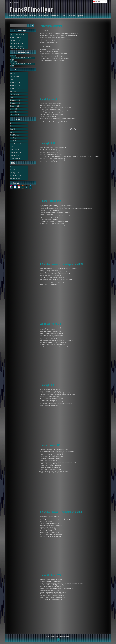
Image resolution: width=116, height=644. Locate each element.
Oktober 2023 (15, 106)
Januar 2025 (14, 79)
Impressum (80, 16)
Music (12, 132)
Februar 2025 (14, 76)
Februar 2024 (14, 94)
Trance (12, 147)
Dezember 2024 (15, 82)
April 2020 (14, 109)
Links (63, 16)
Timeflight (32, 16)
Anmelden (13, 170)
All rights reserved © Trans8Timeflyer (59, 638)
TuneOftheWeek (15, 159)
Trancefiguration (16, 153)
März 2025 (13, 73)
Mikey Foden (14, 62)
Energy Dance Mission (51, 26)
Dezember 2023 (15, 100)
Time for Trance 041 (50, 445)
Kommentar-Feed (16, 176)
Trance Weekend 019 (50, 575)
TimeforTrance (15, 141)
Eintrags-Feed (15, 173)
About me (12, 16)
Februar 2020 (14, 115)
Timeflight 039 (47, 385)
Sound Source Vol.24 (50, 324)
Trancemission (15, 156)
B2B (11, 123)
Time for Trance (22, 16)
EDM (11, 126)
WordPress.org (15, 179)
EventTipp (13, 129)
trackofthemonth (16, 144)
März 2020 (14, 112)
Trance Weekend (43, 16)
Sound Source (54, 16)
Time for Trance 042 (50, 201)
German (97, 1)
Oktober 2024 (15, 88)
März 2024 (14, 91)
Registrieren (14, 167)
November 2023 (15, 103)
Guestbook (71, 16)
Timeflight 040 (48, 143)
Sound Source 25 (48, 99)
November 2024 (15, 85)
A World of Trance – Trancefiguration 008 (61, 512)
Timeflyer (13, 56)
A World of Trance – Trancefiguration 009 (61, 264)
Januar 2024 (14, 97)
